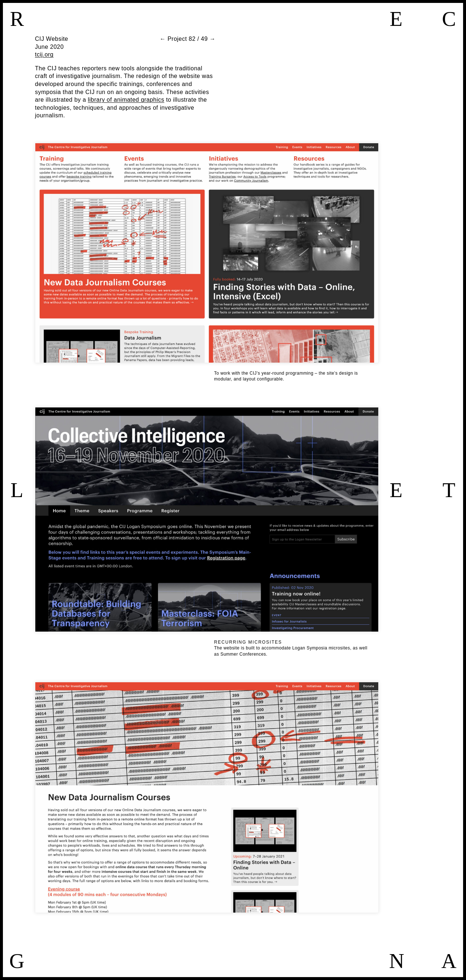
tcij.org (44, 54)
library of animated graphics (126, 100)
